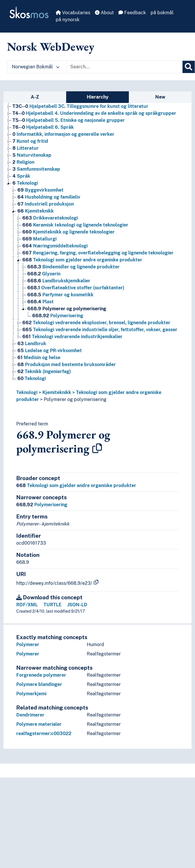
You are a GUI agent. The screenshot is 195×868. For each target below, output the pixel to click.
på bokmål (162, 13)
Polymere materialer (39, 724)
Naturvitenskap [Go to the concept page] (32, 155)
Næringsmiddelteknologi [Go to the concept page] (55, 246)
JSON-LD (77, 605)
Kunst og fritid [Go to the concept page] (30, 141)
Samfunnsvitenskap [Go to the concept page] (36, 169)
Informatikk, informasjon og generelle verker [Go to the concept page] (63, 134)
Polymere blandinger (39, 684)
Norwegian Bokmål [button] (36, 67)
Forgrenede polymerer (41, 675)
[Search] (189, 67)
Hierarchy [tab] (98, 97)
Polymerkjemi (31, 694)
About (104, 13)
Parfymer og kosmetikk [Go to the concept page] (60, 295)
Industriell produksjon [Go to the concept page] (46, 204)
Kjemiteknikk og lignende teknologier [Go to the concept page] (68, 232)
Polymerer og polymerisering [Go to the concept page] (67, 309)
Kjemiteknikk (57, 392)
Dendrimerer (30, 715)
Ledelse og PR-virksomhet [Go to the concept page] (50, 351)
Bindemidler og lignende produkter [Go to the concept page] (73, 267)
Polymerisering (42, 505)
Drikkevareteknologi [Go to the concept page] (50, 218)
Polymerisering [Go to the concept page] (58, 316)
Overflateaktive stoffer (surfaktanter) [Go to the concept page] (76, 288)
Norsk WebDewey (51, 47)
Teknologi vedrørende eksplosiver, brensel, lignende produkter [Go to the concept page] (96, 323)
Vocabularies (73, 13)
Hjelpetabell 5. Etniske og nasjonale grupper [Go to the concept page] (69, 120)
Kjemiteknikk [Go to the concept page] (36, 211)
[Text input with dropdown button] (124, 67)
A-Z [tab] (35, 97)
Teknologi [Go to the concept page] (25, 183)
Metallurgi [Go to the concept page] (39, 239)
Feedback (132, 13)
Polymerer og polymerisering (75, 399)
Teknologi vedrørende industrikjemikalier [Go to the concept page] (72, 337)
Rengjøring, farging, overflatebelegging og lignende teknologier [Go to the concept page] (98, 253)
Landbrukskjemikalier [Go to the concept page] (59, 281)
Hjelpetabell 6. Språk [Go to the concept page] (43, 127)
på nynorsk (68, 20)
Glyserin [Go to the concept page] (44, 274)
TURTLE (53, 605)
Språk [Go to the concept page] (21, 176)
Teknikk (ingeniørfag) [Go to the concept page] (44, 371)
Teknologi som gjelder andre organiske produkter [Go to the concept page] (82, 260)
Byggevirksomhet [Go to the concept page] (40, 190)
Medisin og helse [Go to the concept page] (39, 358)
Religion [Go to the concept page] (23, 162)
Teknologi (27, 392)
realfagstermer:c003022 (44, 734)
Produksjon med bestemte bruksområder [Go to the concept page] (67, 365)
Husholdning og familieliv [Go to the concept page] (49, 197)
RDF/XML (27, 605)
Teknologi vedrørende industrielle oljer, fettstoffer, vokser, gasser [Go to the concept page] (100, 330)
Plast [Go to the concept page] (40, 302)
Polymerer (28, 645)
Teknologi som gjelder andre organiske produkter (76, 485)
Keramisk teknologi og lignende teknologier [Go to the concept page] (75, 225)
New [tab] (160, 97)
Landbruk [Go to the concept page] (32, 344)
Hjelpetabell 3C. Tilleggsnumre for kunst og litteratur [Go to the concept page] (80, 106)
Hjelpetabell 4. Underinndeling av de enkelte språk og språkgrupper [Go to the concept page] (94, 113)
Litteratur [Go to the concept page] (26, 148)
